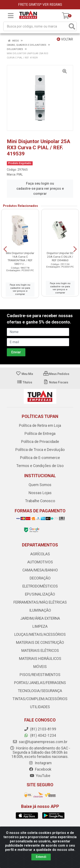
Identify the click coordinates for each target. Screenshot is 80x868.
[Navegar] (5, 249)
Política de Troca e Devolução (40, 450)
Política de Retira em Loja (40, 426)
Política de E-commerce (40, 458)
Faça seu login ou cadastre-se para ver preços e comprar (40, 189)
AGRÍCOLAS (40, 554)
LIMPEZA (40, 626)
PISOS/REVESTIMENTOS (40, 675)
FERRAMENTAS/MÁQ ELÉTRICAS (40, 602)
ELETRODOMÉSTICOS (40, 586)
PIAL (20, 174)
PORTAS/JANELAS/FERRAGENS (40, 683)
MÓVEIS (40, 667)
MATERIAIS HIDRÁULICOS (40, 659)
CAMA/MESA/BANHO (40, 570)
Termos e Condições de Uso (40, 466)
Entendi (41, 857)
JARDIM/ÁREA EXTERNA (40, 618)
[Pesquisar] (72, 26)
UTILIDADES (40, 707)
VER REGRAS (52, 5)
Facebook (40, 769)
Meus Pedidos (56, 374)
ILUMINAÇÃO (40, 610)
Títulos (25, 382)
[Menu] (11, 16)
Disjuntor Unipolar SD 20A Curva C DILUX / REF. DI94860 (60, 257)
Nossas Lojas (40, 493)
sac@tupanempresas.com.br (40, 742)
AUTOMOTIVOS (40, 562)
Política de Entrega (40, 434)
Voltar (65, 39)
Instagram (40, 763)
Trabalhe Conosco (40, 501)
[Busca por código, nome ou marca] (36, 26)
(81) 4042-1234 (40, 735)
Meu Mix (24, 374)
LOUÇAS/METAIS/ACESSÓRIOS (40, 634)
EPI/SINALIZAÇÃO (40, 594)
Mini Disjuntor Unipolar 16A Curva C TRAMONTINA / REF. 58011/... (20, 258)
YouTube (40, 776)
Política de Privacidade (40, 442)
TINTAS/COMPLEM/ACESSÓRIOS (40, 699)
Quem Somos (40, 485)
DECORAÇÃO (40, 578)
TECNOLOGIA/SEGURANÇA (40, 691)
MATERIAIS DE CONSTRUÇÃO (40, 643)
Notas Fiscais (56, 382)
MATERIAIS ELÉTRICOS (40, 651)
